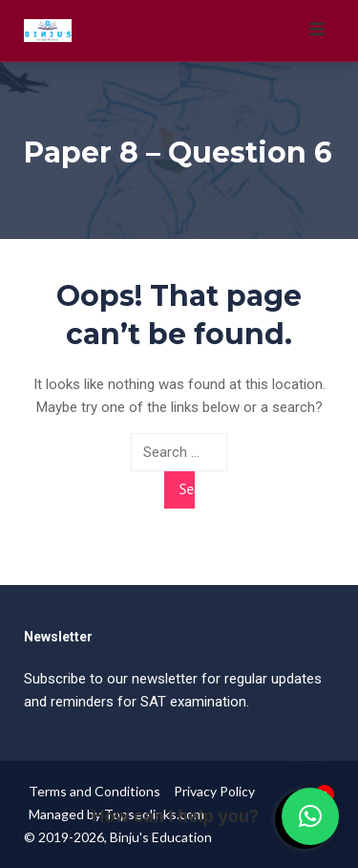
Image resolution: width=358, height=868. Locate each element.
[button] (310, 816)
